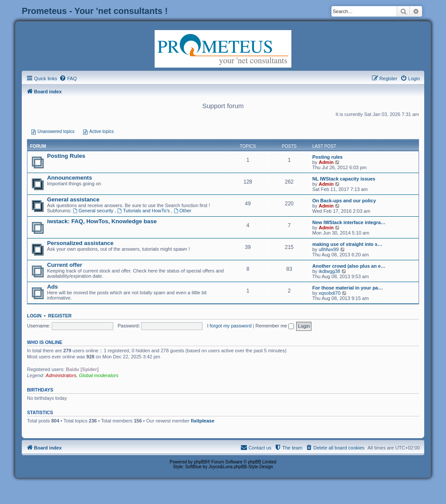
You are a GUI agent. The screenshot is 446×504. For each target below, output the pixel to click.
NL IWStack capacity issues (344, 179)
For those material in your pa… (348, 288)
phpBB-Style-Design (253, 467)
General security (94, 211)
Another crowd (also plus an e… (349, 266)
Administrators (61, 375)
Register (60, 316)
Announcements (69, 178)
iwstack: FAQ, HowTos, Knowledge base (102, 221)
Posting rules (328, 157)
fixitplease (203, 421)
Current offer (65, 265)
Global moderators (99, 375)
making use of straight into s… (347, 244)
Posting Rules (66, 156)
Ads (52, 287)
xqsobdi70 (330, 293)
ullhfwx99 (329, 249)
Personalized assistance (80, 243)
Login (34, 316)
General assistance (73, 199)
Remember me (275, 326)
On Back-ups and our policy (344, 201)
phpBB (200, 462)
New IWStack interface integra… (349, 222)
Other (182, 211)
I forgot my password (229, 326)
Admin (326, 162)
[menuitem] (68, 78)
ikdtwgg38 (330, 271)
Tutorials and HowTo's (144, 211)
